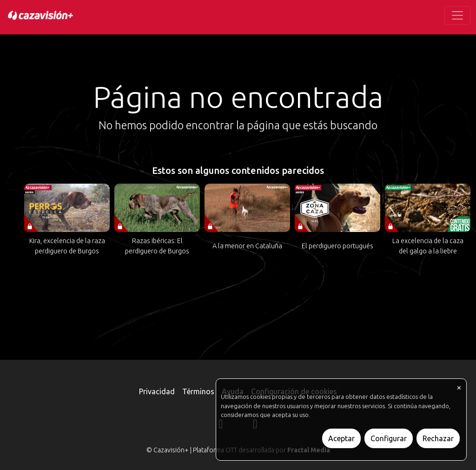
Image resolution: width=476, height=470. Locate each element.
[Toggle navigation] (457, 15)
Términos (198, 391)
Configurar (389, 438)
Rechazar (438, 438)
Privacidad (157, 391)
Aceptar (341, 438)
